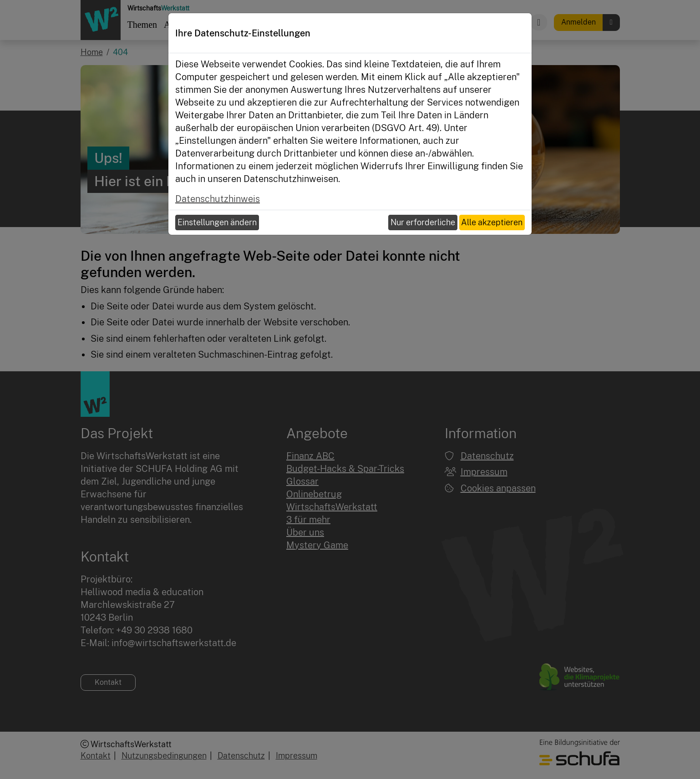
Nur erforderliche (423, 222)
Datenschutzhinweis (218, 199)
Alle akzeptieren (492, 222)
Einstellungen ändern (217, 222)
